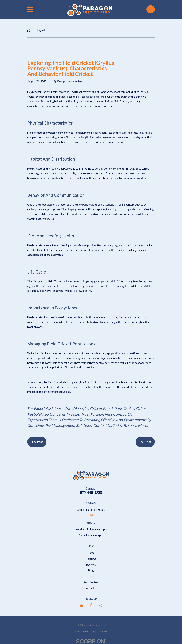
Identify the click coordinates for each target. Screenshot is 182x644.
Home (91, 553)
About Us (91, 559)
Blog (91, 570)
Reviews (91, 565)
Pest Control (91, 582)
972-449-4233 (91, 493)
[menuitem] (76, 631)
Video (91, 576)
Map (91, 515)
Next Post (145, 442)
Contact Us (91, 588)
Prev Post (37, 442)
